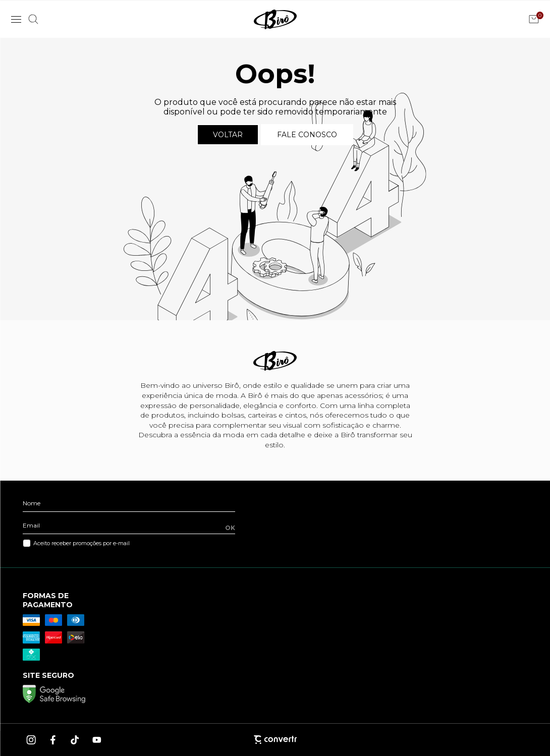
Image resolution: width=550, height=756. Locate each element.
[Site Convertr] (275, 740)
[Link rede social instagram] (32, 740)
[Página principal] (275, 19)
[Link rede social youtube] (97, 740)
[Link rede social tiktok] (75, 740)
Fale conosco (307, 135)
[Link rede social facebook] (53, 740)
